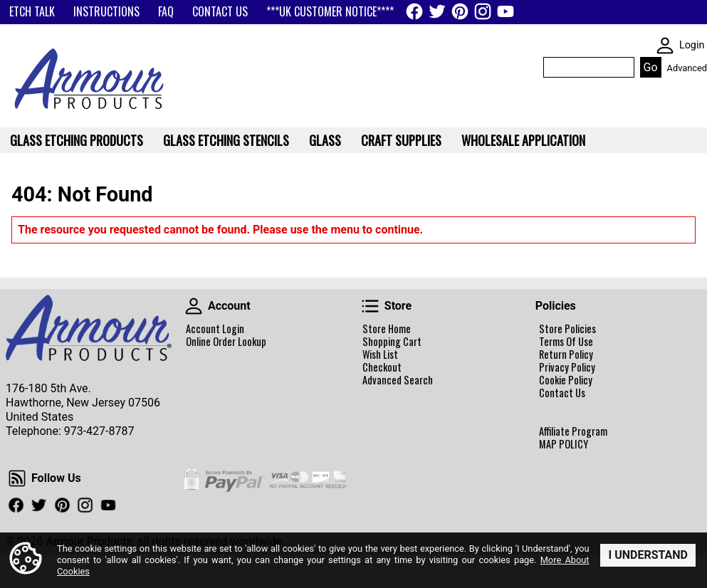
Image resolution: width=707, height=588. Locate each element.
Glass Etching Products (77, 140)
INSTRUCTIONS (106, 11)
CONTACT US (220, 11)
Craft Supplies (401, 140)
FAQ (166, 11)
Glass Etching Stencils (226, 140)
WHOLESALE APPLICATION (523, 140)
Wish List (380, 355)
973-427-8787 (99, 431)
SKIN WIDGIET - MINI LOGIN (665, 46)
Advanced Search (398, 380)
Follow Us (17, 478)
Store (370, 306)
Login (692, 45)
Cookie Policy (566, 380)
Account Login (215, 329)
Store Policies (567, 329)
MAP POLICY (564, 444)
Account (194, 306)
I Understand (648, 554)
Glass (325, 140)
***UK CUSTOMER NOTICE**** (330, 11)
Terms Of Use (566, 342)
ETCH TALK (32, 11)
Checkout (382, 367)
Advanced (687, 68)
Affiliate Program (573, 431)
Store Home (387, 329)
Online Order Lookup (226, 342)
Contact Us (562, 393)
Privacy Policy (567, 367)
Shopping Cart (392, 342)
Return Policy (566, 355)
